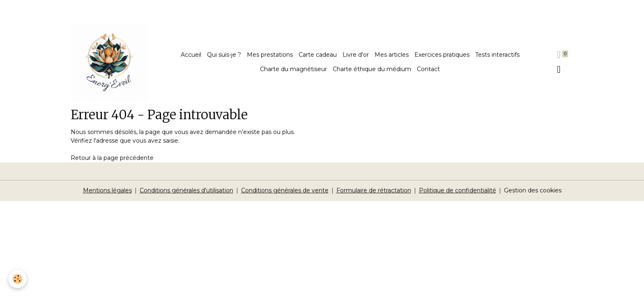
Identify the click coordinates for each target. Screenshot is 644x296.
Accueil (191, 55)
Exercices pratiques (442, 55)
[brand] (110, 62)
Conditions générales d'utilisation (186, 190)
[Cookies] (17, 279)
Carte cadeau (318, 55)
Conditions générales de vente (285, 190)
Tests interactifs (497, 55)
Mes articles (392, 55)
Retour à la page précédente (112, 158)
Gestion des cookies (533, 190)
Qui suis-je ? (224, 55)
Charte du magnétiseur (293, 69)
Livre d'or (356, 55)
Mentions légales (107, 190)
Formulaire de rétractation (374, 190)
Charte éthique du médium (372, 69)
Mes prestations (270, 55)
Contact (428, 69)
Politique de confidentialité (458, 190)
